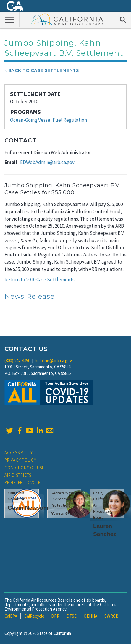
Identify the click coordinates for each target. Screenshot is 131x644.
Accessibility (19, 453)
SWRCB (111, 616)
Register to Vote (22, 482)
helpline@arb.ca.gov (53, 360)
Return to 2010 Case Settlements (39, 280)
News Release (30, 297)
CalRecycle (34, 616)
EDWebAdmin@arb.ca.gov (47, 162)
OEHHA (90, 616)
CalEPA (11, 616)
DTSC (72, 616)
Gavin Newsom (28, 508)
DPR (55, 616)
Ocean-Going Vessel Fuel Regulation (48, 120)
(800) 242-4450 (17, 360)
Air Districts (18, 475)
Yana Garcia (67, 514)
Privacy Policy (20, 460)
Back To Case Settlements (44, 70)
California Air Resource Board (67, 19)
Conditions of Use (24, 468)
